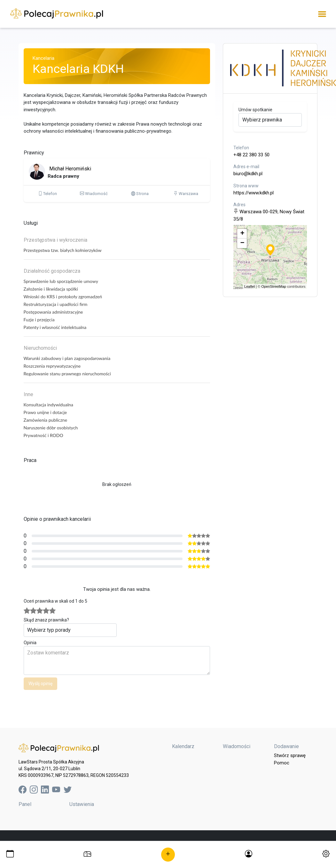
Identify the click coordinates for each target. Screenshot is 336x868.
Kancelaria (43, 58)
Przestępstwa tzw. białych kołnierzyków (63, 250)
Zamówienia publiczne (46, 420)
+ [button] (242, 234)
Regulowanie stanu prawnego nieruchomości (67, 374)
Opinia (30, 643)
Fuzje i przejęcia (39, 320)
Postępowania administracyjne (53, 312)
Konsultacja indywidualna (49, 405)
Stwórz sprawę (290, 755)
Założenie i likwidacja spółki (51, 289)
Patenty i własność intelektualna (55, 327)
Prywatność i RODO (43, 435)
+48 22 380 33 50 (251, 155)
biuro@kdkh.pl (248, 174)
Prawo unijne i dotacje (45, 412)
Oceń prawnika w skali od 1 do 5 (55, 601)
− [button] (242, 243)
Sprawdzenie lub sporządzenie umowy (61, 281)
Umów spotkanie (255, 110)
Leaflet (250, 286)
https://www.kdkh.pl (254, 193)
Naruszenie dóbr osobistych (51, 428)
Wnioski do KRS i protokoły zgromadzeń (63, 297)
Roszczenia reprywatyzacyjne (52, 366)
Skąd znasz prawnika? (46, 620)
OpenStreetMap (274, 286)
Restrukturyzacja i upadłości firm (56, 304)
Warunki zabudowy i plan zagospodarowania (67, 358)
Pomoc (282, 763)
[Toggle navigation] (322, 14)
